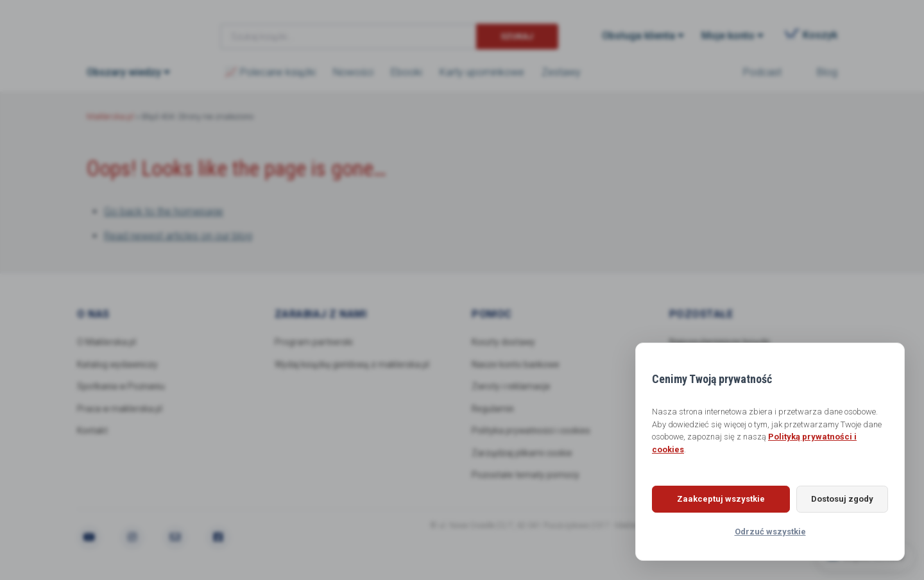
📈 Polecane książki (270, 72)
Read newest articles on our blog (178, 236)
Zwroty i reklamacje (511, 387)
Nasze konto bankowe (517, 364)
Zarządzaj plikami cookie (522, 454)
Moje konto (728, 36)
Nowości (353, 72)
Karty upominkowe (482, 72)
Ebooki (406, 72)
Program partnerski (314, 342)
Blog (827, 72)
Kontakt (93, 431)
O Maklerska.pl (107, 342)
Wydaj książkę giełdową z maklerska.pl (352, 364)
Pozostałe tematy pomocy (526, 476)
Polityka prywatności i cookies (532, 431)
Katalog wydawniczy (118, 364)
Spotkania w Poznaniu (122, 387)
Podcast (762, 72)
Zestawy (561, 72)
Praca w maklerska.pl (120, 409)
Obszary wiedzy (124, 72)
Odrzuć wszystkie (770, 532)
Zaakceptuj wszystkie (716, 499)
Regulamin (493, 409)
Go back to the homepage (164, 211)
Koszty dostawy (504, 342)
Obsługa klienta (638, 36)
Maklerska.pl (133, 26)
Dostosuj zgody (837, 499)
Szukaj (517, 36)
